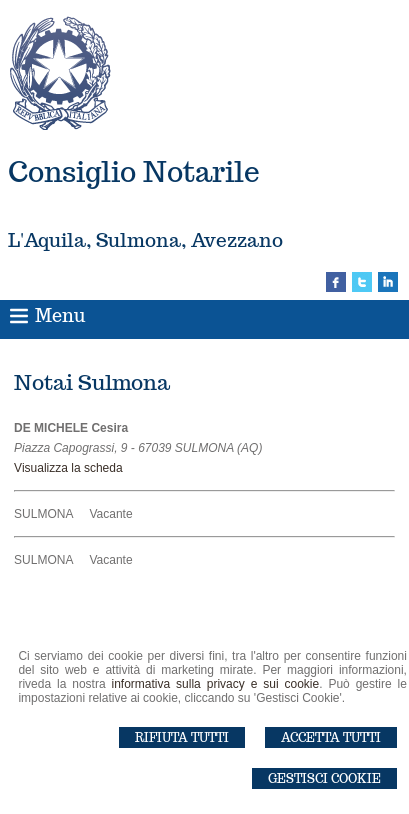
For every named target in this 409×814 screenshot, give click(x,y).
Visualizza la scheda (68, 468)
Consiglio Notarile (134, 171)
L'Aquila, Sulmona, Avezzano (145, 240)
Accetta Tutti (331, 737)
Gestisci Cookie (324, 778)
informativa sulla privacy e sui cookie (216, 684)
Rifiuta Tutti (182, 737)
